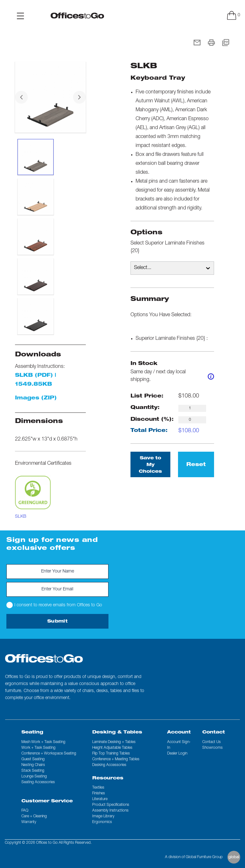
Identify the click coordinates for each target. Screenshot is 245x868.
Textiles (98, 788)
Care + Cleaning (34, 816)
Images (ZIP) (36, 398)
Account (179, 733)
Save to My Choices (150, 465)
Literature (100, 799)
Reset (196, 465)
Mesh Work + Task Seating (43, 742)
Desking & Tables (117, 733)
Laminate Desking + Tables (114, 742)
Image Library (103, 816)
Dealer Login (177, 754)
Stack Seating (33, 771)
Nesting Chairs (33, 765)
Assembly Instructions (110, 811)
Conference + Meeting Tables (116, 759)
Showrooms (212, 748)
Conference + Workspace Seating (49, 754)
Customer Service (47, 801)
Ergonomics (102, 822)
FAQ (25, 811)
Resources (108, 778)
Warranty (29, 822)
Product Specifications (111, 805)
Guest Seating (33, 759)
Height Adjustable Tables (112, 748)
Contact (214, 733)
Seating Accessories (38, 782)
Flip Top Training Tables (111, 754)
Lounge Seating (34, 777)
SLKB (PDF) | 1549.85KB (36, 380)
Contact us (212, 742)
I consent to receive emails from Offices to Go (54, 605)
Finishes (99, 793)
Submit (57, 622)
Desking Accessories (109, 765)
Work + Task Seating (38, 748)
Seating (32, 733)
